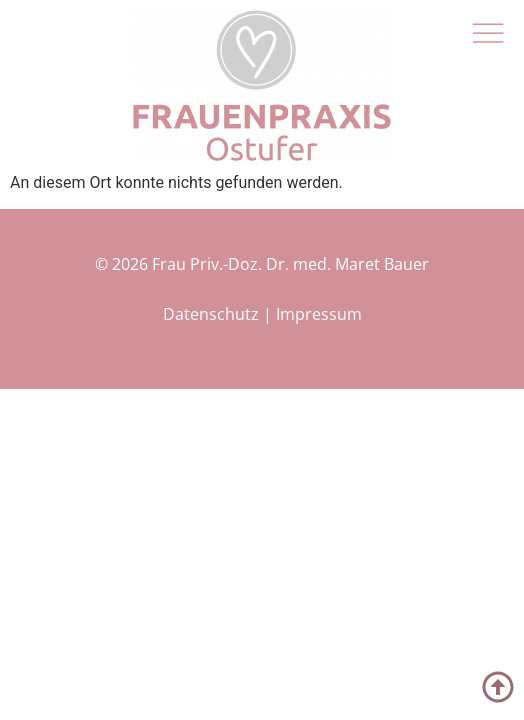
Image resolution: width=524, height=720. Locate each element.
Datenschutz (211, 314)
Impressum (319, 314)
